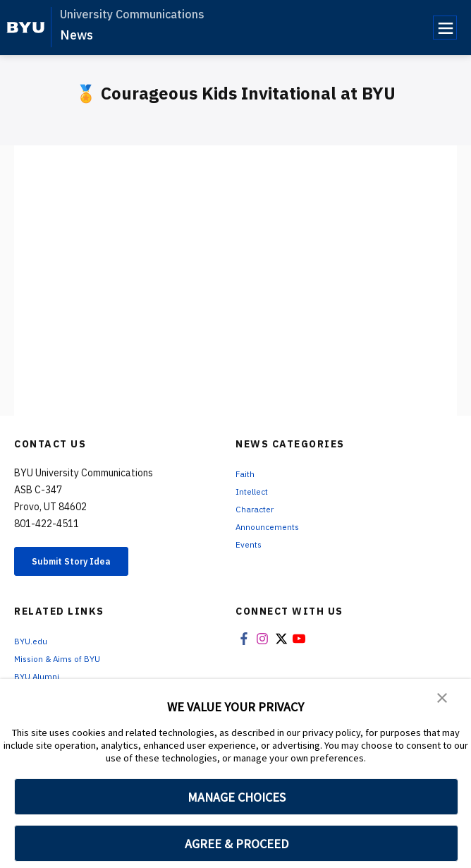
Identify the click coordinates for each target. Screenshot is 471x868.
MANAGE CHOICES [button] (237, 797)
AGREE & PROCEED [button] (237, 844)
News (77, 35)
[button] (443, 699)
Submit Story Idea (87, 564)
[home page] (26, 28)
